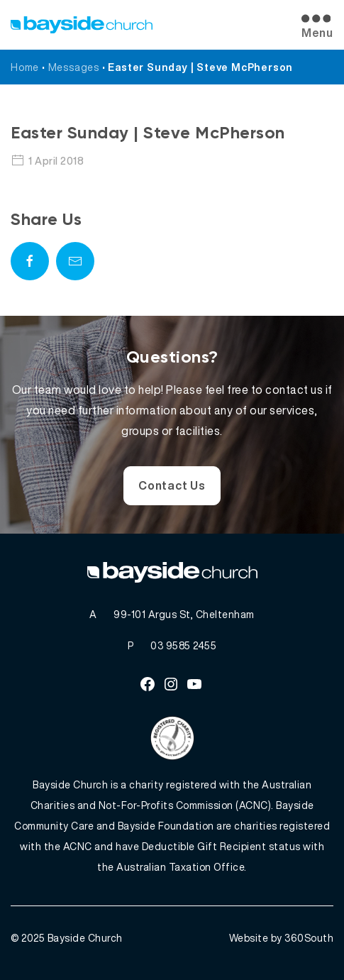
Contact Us (172, 485)
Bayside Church (85, 938)
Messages (74, 67)
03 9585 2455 (183, 645)
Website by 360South (282, 938)
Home (25, 67)
